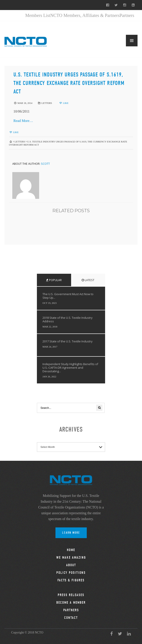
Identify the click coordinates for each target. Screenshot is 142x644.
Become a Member (71, 603)
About (71, 565)
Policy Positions (71, 573)
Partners (127, 15)
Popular (54, 280)
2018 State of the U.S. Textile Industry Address (68, 319)
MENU (132, 41)
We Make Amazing (71, 558)
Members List (38, 15)
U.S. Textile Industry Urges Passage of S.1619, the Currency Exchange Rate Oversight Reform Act (69, 83)
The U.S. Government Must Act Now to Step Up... (68, 296)
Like (64, 103)
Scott (45, 164)
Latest (88, 280)
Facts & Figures (71, 580)
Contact (71, 618)
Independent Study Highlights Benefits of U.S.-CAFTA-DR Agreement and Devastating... (70, 368)
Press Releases (71, 595)
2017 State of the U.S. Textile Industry (68, 341)
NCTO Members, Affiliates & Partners (85, 15)
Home (71, 550)
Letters (47, 103)
